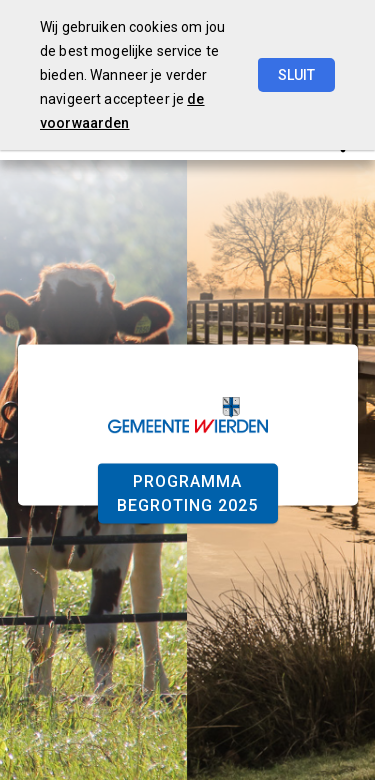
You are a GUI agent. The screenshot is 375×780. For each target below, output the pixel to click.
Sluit (296, 75)
